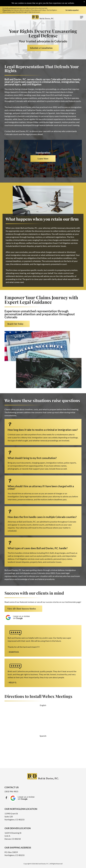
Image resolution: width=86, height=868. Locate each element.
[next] (80, 159)
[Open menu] (82, 17)
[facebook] (6, 798)
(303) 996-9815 (11, 791)
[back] (6, 159)
